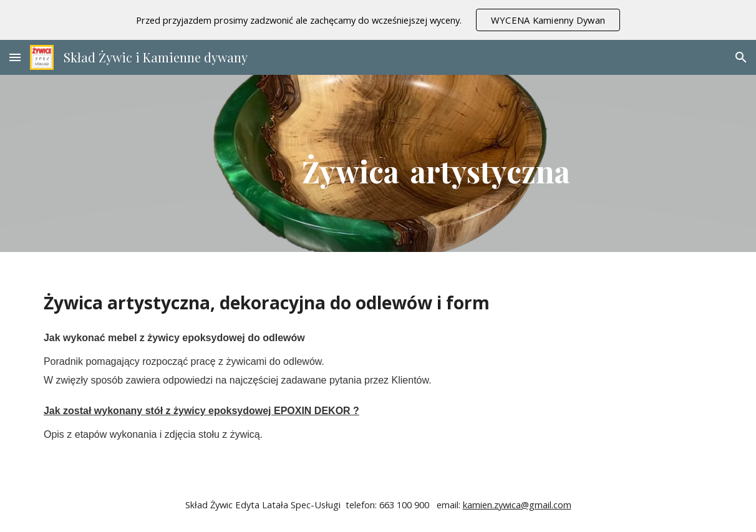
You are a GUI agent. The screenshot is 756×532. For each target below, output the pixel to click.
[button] (15, 57)
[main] (436, 163)
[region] (378, 20)
